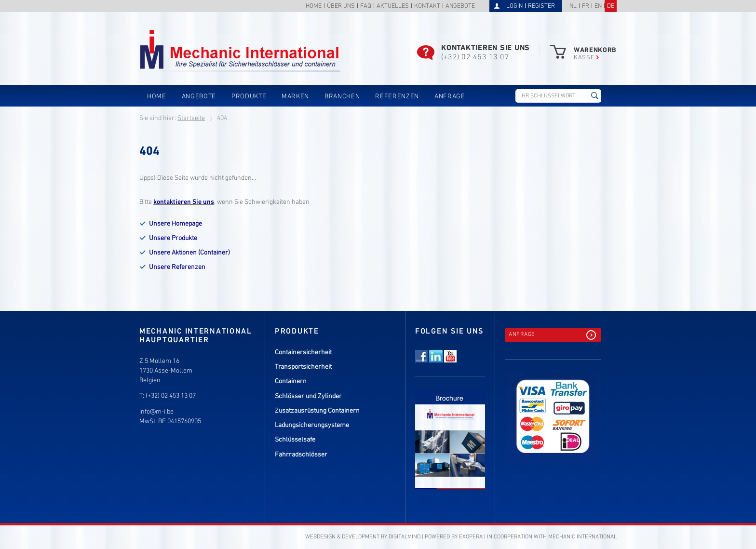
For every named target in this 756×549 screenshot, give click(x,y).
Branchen (342, 97)
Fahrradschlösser (301, 455)
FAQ (366, 7)
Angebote (460, 7)
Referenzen (397, 97)
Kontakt (427, 7)
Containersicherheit (303, 353)
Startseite (191, 118)
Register (541, 6)
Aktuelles (393, 7)
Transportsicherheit (303, 367)
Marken (295, 97)
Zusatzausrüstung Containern (317, 411)
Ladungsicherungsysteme (312, 425)
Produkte (249, 97)
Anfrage (450, 97)
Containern (291, 382)
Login (514, 6)
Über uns (341, 7)
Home (314, 7)
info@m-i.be (156, 412)
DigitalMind (405, 537)
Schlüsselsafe (295, 440)
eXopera (471, 537)
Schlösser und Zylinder (308, 396)
